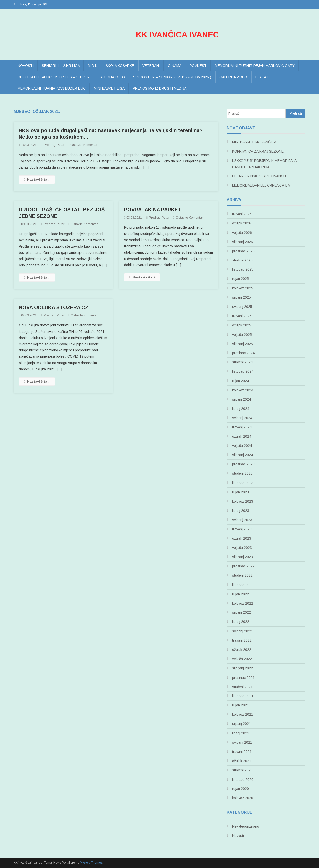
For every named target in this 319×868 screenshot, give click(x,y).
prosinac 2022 (243, 566)
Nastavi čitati (37, 180)
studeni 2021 (242, 687)
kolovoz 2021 (243, 714)
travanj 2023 (242, 529)
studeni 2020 (242, 770)
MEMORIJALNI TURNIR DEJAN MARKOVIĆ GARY (255, 66)
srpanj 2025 (241, 297)
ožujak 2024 (242, 436)
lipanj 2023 (241, 511)
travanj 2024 (242, 427)
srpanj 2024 (241, 399)
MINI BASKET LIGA (109, 88)
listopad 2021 (243, 696)
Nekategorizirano (246, 826)
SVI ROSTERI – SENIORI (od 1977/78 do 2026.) (172, 77)
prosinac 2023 (243, 464)
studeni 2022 (242, 575)
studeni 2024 (242, 362)
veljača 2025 (242, 335)
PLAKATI (262, 77)
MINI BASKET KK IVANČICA (254, 142)
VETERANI (151, 66)
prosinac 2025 (243, 251)
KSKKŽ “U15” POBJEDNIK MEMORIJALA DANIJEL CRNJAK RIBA (264, 164)
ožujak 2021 (242, 761)
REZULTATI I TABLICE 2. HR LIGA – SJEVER (54, 77)
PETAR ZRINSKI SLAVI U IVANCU (259, 176)
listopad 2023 (243, 483)
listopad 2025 (243, 269)
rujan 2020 (240, 789)
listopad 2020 (243, 780)
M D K (93, 66)
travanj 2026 (242, 214)
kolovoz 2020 (243, 798)
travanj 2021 (242, 752)
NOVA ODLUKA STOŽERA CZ (54, 307)
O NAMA (175, 66)
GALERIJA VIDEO (233, 77)
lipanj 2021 (241, 733)
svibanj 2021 (242, 742)
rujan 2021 (240, 705)
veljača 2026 (242, 233)
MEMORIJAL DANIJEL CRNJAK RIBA (261, 185)
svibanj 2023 (242, 520)
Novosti (238, 836)
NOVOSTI (26, 66)
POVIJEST (198, 66)
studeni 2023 (242, 473)
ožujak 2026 (242, 223)
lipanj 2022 (241, 622)
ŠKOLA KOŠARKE (120, 66)
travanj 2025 (242, 316)
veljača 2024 (242, 446)
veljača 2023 (242, 548)
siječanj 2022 (242, 668)
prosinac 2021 (243, 678)
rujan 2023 (240, 492)
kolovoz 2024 (243, 390)
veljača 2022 (242, 659)
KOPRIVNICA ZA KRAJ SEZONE (258, 151)
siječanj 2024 (242, 455)
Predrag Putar (54, 145)
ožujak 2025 (242, 325)
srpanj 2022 (241, 612)
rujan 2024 (240, 381)
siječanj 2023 (242, 557)
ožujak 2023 (242, 538)
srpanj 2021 (241, 724)
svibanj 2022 (242, 631)
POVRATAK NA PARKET (153, 210)
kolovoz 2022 (243, 603)
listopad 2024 (243, 371)
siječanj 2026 (242, 242)
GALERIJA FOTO (111, 77)
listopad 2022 (243, 585)
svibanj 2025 (242, 307)
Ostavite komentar (84, 145)
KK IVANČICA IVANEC (177, 35)
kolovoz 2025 (243, 288)
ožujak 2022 (242, 650)
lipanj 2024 (241, 409)
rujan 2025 (240, 279)
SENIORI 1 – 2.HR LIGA (61, 66)
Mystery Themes (91, 863)
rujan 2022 (240, 594)
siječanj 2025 (242, 344)
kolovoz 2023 (243, 501)
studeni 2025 (242, 260)
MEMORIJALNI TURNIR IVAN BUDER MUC (52, 88)
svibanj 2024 (242, 418)
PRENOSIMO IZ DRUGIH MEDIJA (160, 88)
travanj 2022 (242, 640)
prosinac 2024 (243, 353)
